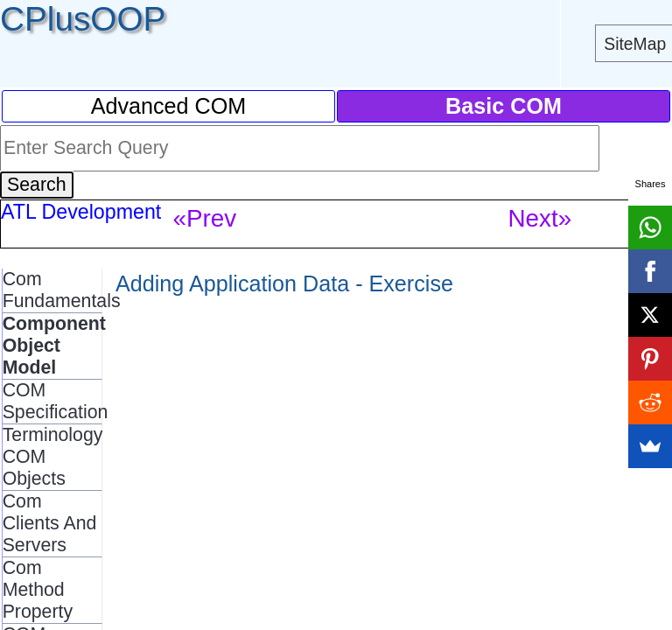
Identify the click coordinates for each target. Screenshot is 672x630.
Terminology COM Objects (53, 457)
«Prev (204, 218)
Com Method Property (38, 590)
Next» (539, 218)
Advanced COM (169, 106)
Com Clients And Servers (50, 523)
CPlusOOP (83, 19)
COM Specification (56, 401)
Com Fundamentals (62, 290)
